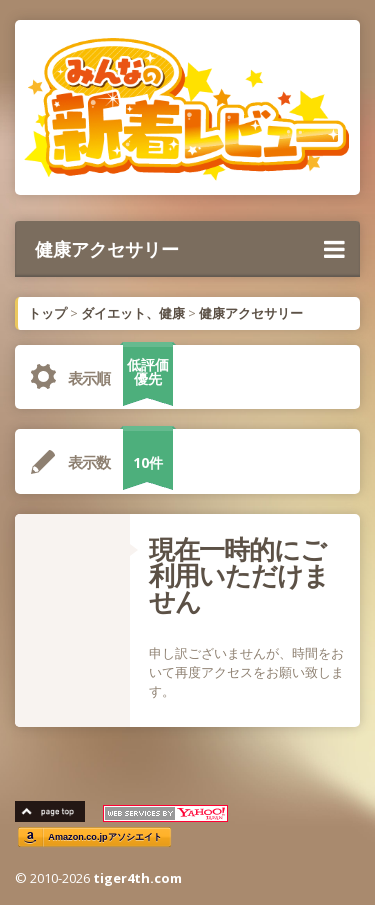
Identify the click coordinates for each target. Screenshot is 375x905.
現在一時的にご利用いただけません (239, 575)
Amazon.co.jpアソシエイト (105, 837)
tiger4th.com (137, 878)
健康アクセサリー (190, 249)
